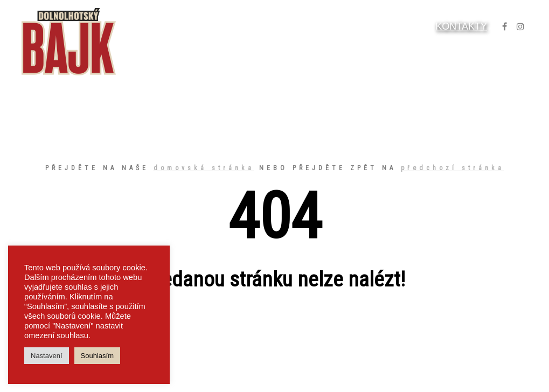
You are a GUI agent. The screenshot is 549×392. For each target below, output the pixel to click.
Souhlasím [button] (97, 356)
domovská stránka (204, 168)
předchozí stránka (453, 168)
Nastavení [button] (47, 356)
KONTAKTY (461, 26)
